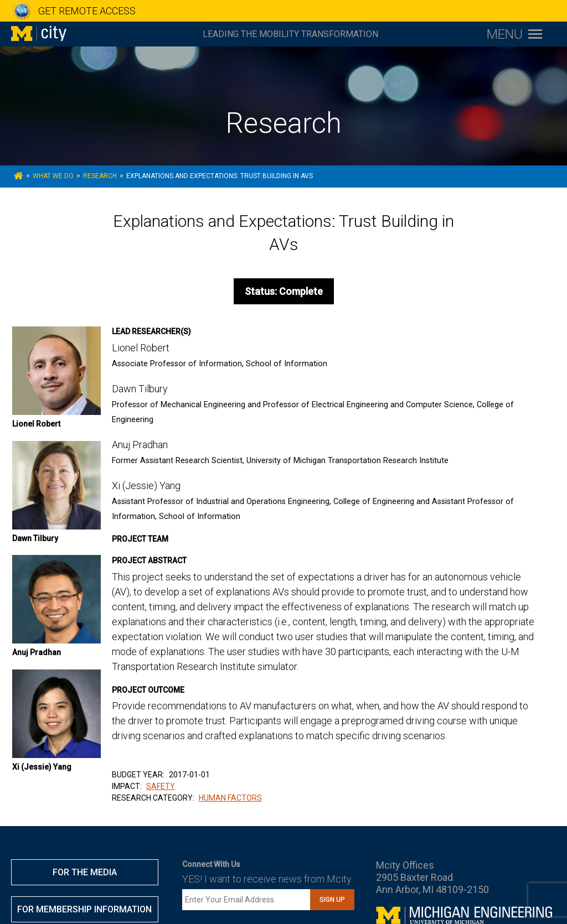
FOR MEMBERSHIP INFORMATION (84, 909)
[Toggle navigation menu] (514, 34)
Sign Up (332, 900)
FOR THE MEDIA (85, 872)
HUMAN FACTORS (230, 798)
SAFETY (161, 786)
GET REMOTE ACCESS (87, 11)
